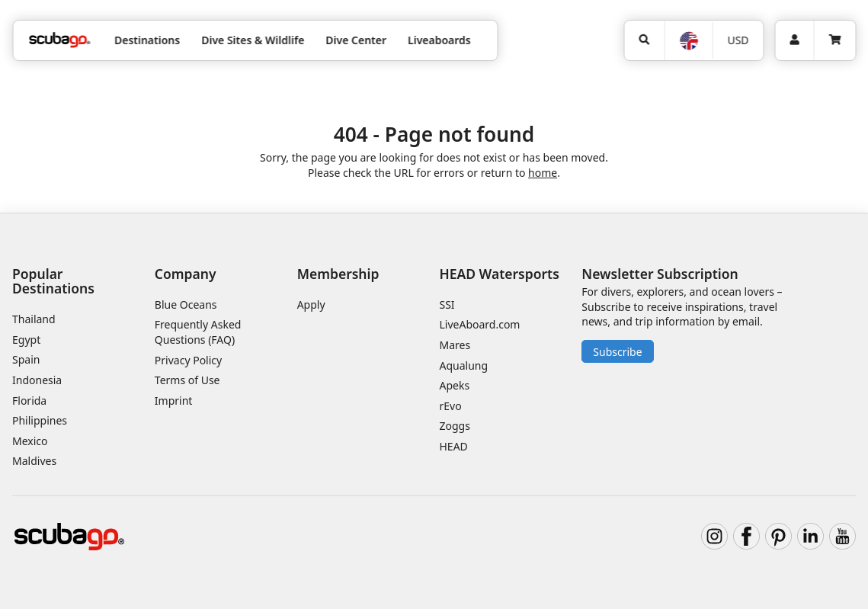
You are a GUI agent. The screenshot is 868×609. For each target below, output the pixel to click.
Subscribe (617, 352)
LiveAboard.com (479, 324)
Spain (26, 359)
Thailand (34, 319)
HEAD (453, 446)
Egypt (26, 340)
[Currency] (738, 40)
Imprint (174, 401)
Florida (29, 401)
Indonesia (37, 380)
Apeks (454, 385)
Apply (311, 304)
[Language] (688, 41)
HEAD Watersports (499, 274)
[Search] (644, 40)
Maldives (34, 461)
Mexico (30, 441)
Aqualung (463, 365)
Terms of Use (187, 380)
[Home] (59, 40)
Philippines (40, 420)
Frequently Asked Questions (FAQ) (198, 332)
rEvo (450, 406)
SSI (447, 304)
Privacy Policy (188, 360)
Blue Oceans (186, 304)
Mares (455, 345)
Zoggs (454, 426)
